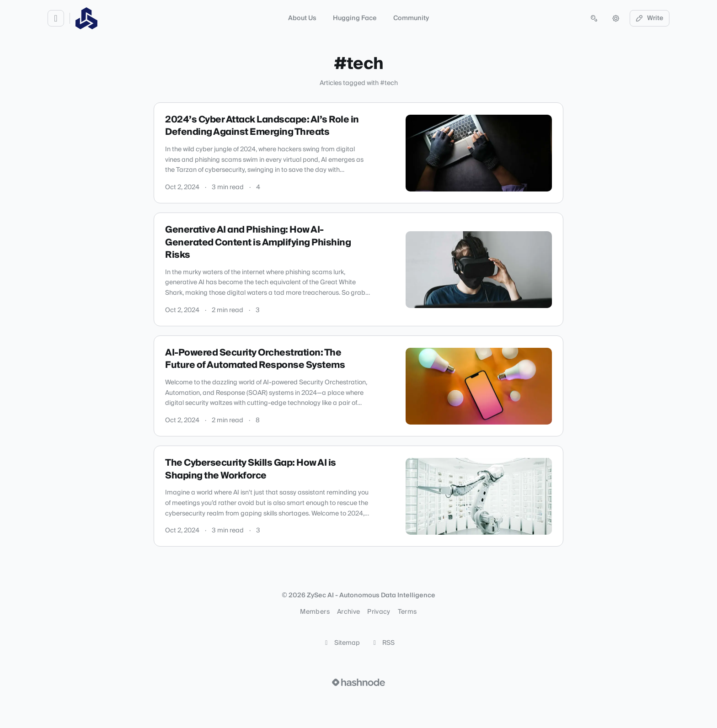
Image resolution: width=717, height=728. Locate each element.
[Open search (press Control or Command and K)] (594, 18)
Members (315, 612)
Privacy (379, 612)
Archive (348, 612)
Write (650, 18)
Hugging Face (355, 18)
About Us (302, 18)
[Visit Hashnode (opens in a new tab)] (358, 682)
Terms (407, 612)
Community (411, 18)
